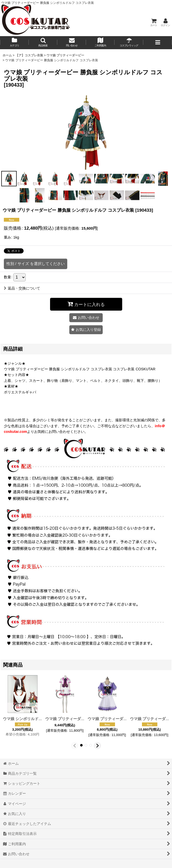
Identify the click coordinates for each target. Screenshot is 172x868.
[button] (43, 43)
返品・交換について (22, 288)
